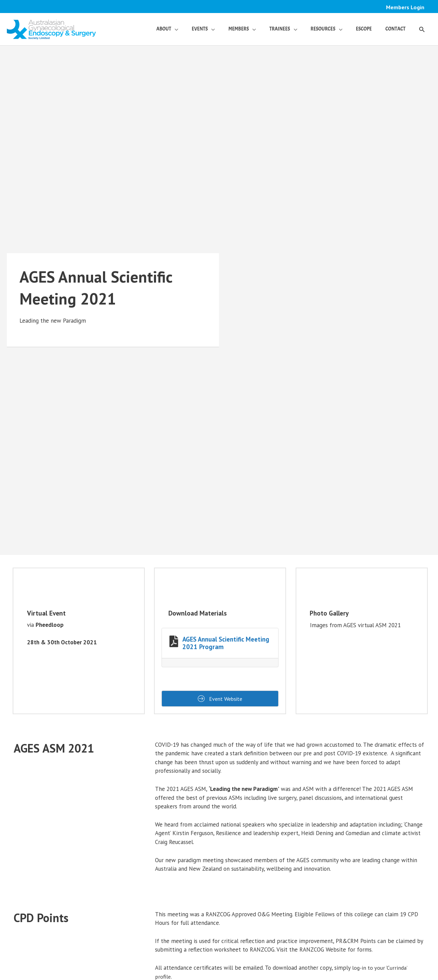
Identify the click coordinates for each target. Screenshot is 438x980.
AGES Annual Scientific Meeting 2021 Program (226, 643)
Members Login (405, 7)
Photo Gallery (330, 614)
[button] (422, 29)
